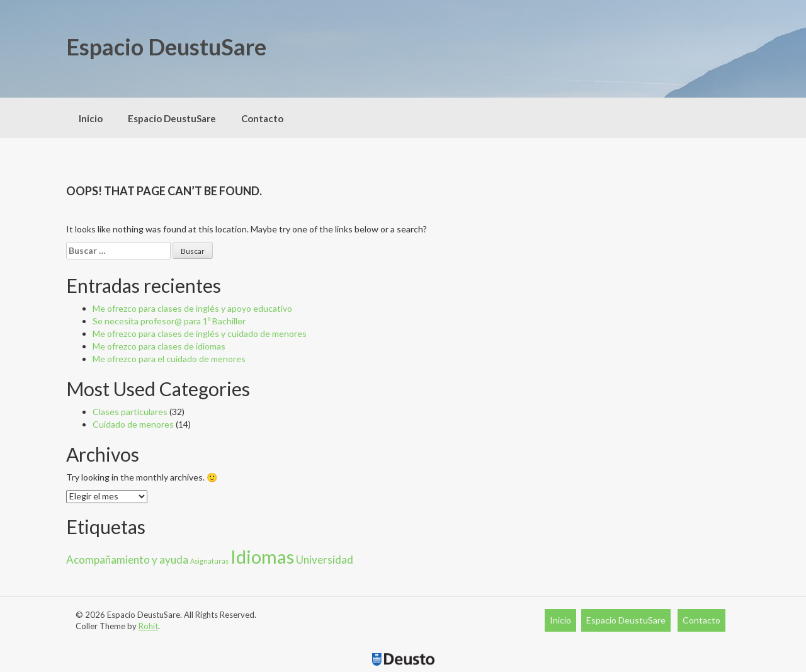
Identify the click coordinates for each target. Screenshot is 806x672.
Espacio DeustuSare (166, 47)
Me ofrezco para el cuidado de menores (169, 359)
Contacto (262, 118)
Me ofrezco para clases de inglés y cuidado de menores (200, 333)
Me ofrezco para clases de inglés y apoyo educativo (192, 308)
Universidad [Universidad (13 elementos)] (325, 560)
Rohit (148, 626)
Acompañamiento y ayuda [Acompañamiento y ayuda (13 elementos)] (127, 560)
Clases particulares (130, 412)
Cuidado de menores (133, 424)
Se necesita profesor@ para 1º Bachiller (169, 321)
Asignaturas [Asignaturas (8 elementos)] (209, 561)
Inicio (91, 118)
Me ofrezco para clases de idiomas (159, 346)
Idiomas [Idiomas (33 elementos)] (262, 556)
